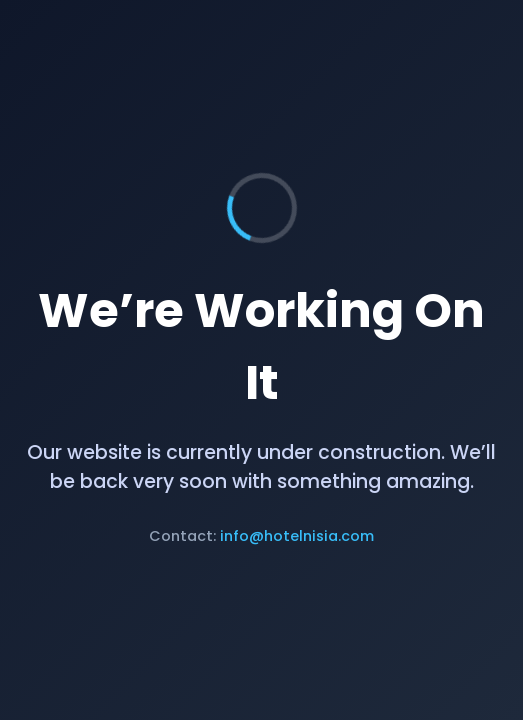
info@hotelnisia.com (297, 536)
